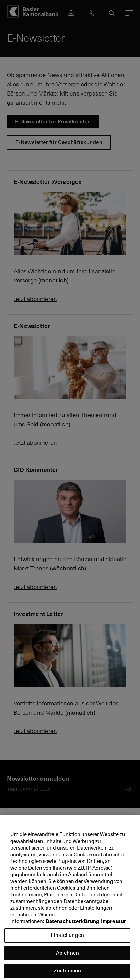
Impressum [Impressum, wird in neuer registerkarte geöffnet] (115, 925)
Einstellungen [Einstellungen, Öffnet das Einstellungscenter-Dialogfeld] (67, 939)
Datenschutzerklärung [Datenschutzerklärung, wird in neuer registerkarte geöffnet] (72, 925)
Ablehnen (67, 957)
